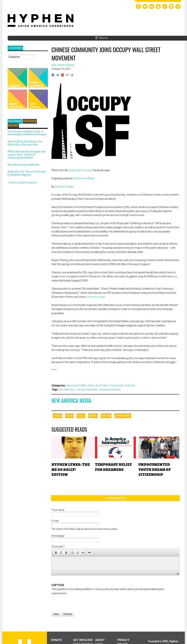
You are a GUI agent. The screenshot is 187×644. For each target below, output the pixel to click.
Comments (115, 498)
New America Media (84, 178)
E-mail (55, 521)
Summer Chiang (64, 187)
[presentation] (79, 602)
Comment (58, 547)
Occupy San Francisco (80, 170)
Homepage (58, 536)
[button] (56, 553)
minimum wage (96, 297)
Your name (58, 510)
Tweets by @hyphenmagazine (22, 183)
